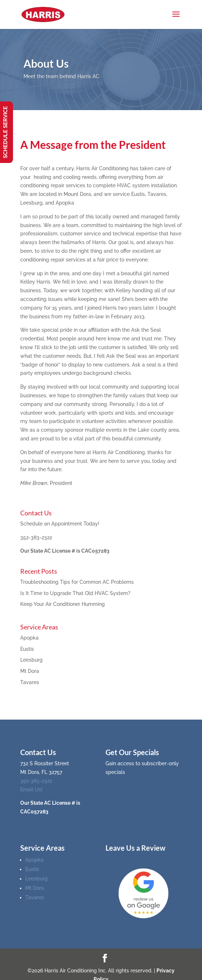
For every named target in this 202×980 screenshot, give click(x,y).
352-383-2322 (36, 537)
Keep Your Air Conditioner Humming (63, 604)
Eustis (27, 649)
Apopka (29, 638)
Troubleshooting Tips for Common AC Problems (77, 582)
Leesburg (31, 660)
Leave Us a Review (136, 848)
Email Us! (31, 790)
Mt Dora (30, 671)
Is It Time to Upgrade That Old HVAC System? (75, 593)
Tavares (30, 682)
